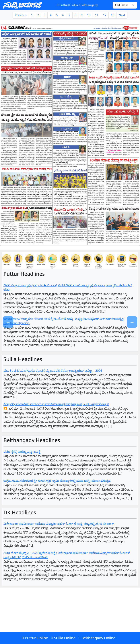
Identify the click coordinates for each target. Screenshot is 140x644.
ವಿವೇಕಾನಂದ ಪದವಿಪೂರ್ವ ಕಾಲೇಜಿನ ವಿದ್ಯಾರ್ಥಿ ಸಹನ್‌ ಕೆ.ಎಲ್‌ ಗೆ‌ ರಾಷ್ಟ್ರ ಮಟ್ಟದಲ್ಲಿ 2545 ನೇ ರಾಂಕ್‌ (59, 524)
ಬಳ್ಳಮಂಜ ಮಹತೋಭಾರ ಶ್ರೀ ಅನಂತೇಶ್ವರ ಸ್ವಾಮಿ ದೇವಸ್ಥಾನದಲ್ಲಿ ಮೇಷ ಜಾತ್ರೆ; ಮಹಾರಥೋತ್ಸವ (57, 481)
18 (112, 15)
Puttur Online (35, 638)
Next (122, 15)
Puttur (62, 5)
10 (89, 15)
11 (97, 15)
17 (105, 15)
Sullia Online (63, 638)
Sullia (73, 5)
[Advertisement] (70, 617)
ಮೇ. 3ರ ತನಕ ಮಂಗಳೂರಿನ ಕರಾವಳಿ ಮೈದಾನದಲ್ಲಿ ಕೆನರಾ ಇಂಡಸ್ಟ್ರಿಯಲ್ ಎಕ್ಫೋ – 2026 (53, 371)
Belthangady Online (97, 638)
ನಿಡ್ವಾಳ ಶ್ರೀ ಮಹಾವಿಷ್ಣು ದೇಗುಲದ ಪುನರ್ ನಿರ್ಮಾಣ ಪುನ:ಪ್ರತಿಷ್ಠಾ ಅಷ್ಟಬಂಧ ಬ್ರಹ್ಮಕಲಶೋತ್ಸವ (56, 404)
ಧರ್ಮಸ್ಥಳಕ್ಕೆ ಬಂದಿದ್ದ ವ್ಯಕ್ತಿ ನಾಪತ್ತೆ (22, 452)
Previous (21, 15)
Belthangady (88, 5)
